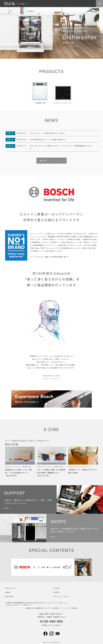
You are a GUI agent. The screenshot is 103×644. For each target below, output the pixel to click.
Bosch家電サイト (16, 4)
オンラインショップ (61, 597)
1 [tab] (90, 11)
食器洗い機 (40, 103)
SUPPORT (9, 597)
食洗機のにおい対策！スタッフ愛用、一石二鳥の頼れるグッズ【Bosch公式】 (18, 473)
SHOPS (56, 592)
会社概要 (28, 608)
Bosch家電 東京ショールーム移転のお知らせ (47, 140)
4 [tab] (99, 11)
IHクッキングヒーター (63, 103)
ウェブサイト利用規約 (52, 608)
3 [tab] (96, 11)
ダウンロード (10, 588)
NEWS (8, 592)
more (6, 508)
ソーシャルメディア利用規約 (69, 608)
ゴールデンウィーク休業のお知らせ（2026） (47, 133)
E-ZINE (56, 588)
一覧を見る (42, 161)
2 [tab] (93, 11)
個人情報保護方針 (38, 608)
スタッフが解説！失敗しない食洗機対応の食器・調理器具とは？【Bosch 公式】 (51, 473)
